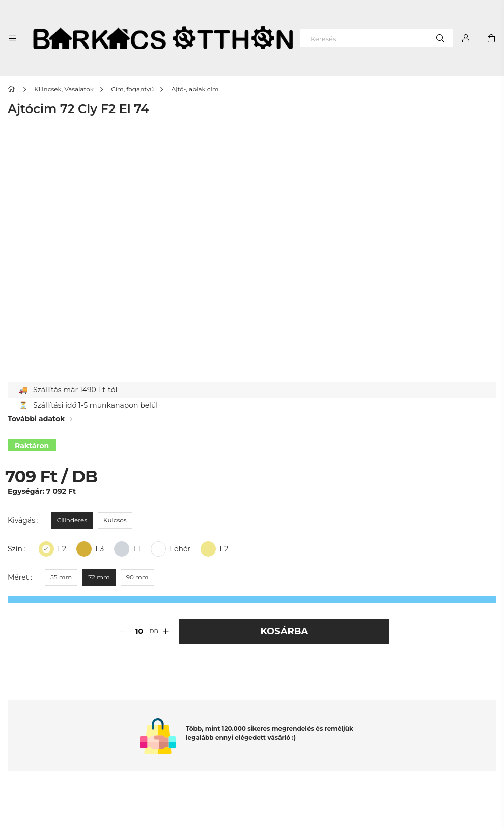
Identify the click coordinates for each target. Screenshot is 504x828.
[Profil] (466, 38)
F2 (224, 549)
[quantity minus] (123, 631)
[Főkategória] (13, 89)
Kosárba (285, 631)
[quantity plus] (166, 631)
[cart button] (491, 38)
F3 (100, 549)
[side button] (13, 38)
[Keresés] (377, 38)
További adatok (36, 419)
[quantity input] (139, 631)
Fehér (180, 549)
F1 (137, 549)
